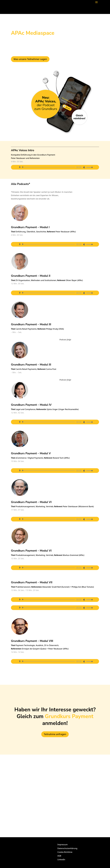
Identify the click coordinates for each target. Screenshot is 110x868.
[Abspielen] (20, 167)
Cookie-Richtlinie (65, 852)
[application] (55, 167)
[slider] (49, 167)
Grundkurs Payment (69, 716)
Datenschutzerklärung (67, 848)
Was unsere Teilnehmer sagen (30, 59)
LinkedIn (61, 860)
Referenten (35, 158)
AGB (59, 856)
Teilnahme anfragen (55, 734)
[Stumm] (84, 167)
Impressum (62, 845)
